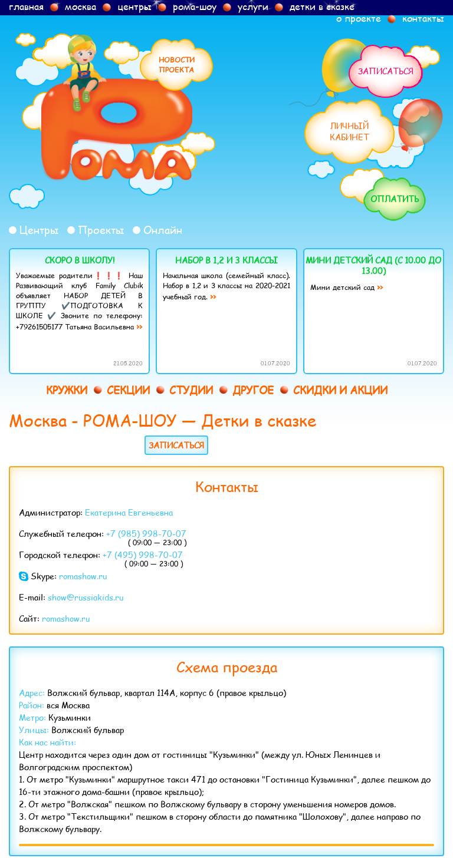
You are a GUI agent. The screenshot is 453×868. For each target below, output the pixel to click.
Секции (128, 390)
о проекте (359, 18)
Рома (117, 108)
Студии (191, 390)
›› (139, 326)
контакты (423, 18)
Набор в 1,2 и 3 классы (226, 260)
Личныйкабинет (349, 131)
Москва (38, 420)
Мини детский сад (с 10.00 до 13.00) (373, 265)
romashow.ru (83, 576)
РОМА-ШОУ (130, 420)
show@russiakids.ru (86, 597)
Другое (253, 390)
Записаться (386, 71)
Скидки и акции (340, 390)
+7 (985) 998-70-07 (146, 534)
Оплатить (395, 199)
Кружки (67, 390)
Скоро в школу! (80, 260)
